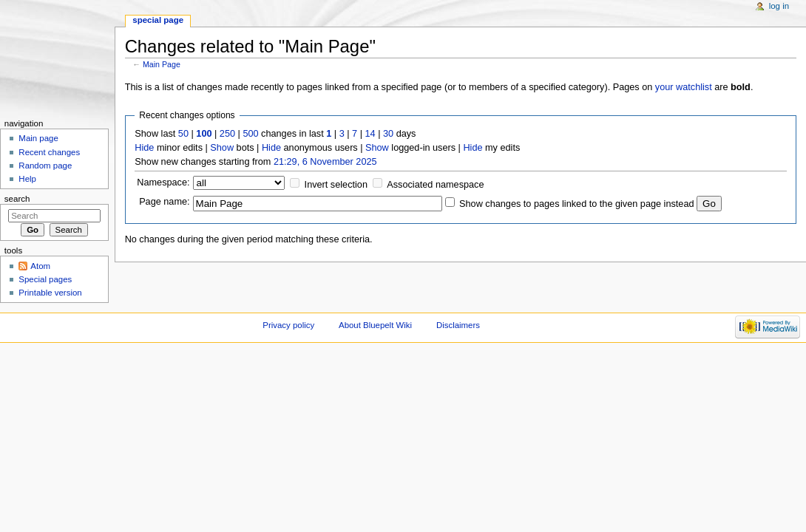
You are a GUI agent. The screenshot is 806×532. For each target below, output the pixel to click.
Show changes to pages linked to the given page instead (576, 204)
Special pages (45, 279)
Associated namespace (435, 185)
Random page (45, 166)
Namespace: (163, 183)
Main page (38, 138)
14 (370, 134)
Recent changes (49, 152)
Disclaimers (458, 325)
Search (17, 199)
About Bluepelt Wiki (375, 325)
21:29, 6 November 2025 (325, 162)
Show (222, 148)
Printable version (50, 293)
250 (227, 134)
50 (183, 134)
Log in (779, 6)
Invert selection (336, 185)
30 (388, 134)
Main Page (162, 64)
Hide (144, 148)
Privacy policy (288, 325)
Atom (40, 266)
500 (250, 134)
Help (27, 179)
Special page (158, 20)
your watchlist (684, 87)
